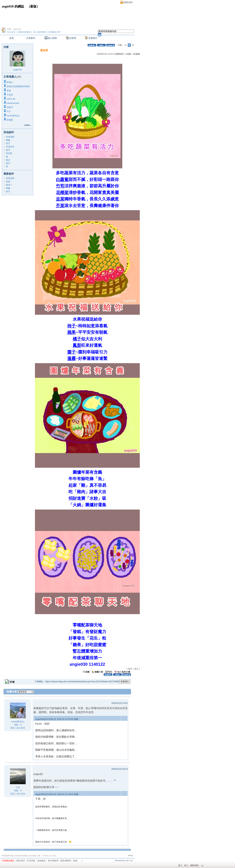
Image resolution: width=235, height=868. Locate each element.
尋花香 (9, 153)
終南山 (10, 82)
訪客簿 (73, 38)
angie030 (17, 70)
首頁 (12, 38)
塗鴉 (8, 182)
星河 (8, 163)
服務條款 (42, 861)
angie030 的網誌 (13, 6)
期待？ (9, 185)
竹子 (9, 112)
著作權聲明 (53, 861)
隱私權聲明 (66, 861)
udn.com (129, 861)
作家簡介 (93, 38)
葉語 (8, 160)
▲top (130, 855)
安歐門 (10, 107)
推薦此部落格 (24, 32)
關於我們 (21, 861)
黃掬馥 (10, 120)
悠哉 (9, 91)
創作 (130, 669)
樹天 (8, 150)
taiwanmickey (13, 103)
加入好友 (11, 32)
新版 (33, 6)
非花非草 (10, 147)
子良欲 (10, 95)
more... (28, 125)
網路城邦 (128, 2)
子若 (18, 787)
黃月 (8, 143)
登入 (180, 865)
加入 (186, 865)
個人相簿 (52, 38)
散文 (136, 669)
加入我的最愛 (39, 32)
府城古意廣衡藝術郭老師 (18, 86)
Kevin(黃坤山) (13, 116)
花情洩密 (10, 137)
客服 (75, 861)
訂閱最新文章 (54, 32)
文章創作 (31, 38)
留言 (13, 728)
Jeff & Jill (11, 99)
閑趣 (8, 140)
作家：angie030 (14, 29)
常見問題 (31, 861)
